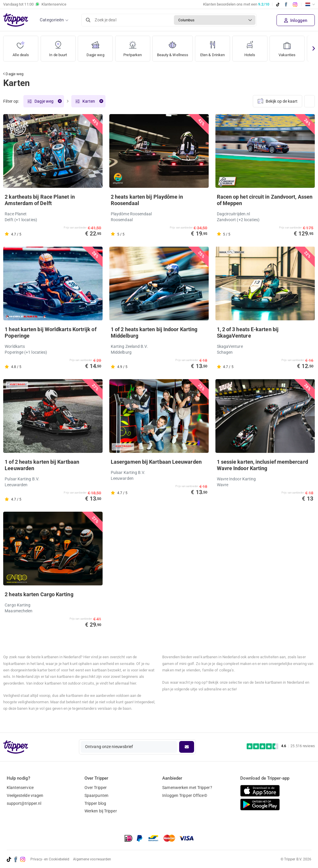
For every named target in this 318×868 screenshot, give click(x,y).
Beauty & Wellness (174, 47)
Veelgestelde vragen (25, 795)
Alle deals (21, 47)
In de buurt (58, 47)
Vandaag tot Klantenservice (35, 4)
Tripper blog (95, 803)
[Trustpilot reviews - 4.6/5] (281, 746)
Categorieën (52, 20)
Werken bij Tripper (101, 811)
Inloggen (296, 20)
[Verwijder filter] (60, 102)
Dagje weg (95, 47)
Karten (89, 102)
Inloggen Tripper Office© (185, 795)
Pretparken (133, 47)
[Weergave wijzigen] (310, 102)
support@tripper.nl (24, 803)
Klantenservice (20, 788)
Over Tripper (96, 788)
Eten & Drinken (215, 47)
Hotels (253, 47)
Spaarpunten (96, 795)
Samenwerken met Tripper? (187, 788)
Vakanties (290, 47)
